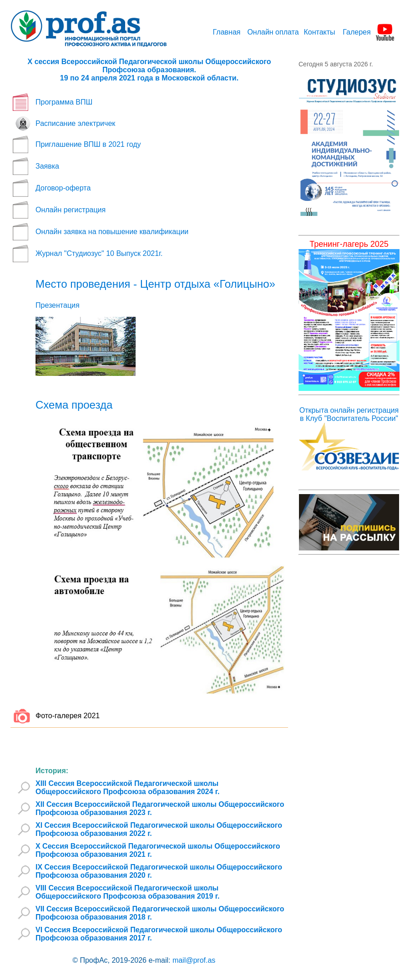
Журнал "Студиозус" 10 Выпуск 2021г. (99, 253)
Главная (227, 32)
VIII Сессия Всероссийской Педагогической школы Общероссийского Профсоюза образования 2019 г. (127, 892)
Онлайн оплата (273, 32)
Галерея (357, 32)
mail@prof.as (194, 960)
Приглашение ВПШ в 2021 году (88, 144)
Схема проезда (74, 405)
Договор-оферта (63, 188)
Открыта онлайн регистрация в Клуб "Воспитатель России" (349, 414)
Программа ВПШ (64, 102)
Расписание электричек (75, 123)
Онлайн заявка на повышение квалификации (112, 232)
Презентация (58, 305)
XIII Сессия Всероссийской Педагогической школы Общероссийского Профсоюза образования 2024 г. (127, 787)
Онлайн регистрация (71, 210)
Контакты (319, 32)
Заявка (47, 166)
